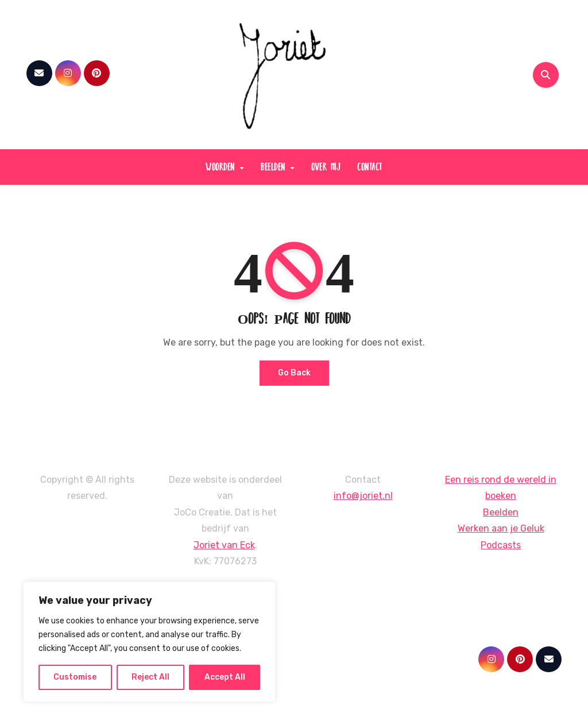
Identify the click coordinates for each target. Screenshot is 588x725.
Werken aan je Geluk (501, 528)
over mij (326, 167)
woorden (222, 167)
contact (370, 167)
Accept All (225, 677)
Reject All (150, 677)
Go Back (294, 373)
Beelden (501, 512)
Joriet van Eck (224, 545)
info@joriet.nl (363, 496)
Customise (75, 677)
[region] (149, 642)
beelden (275, 167)
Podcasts (501, 545)
